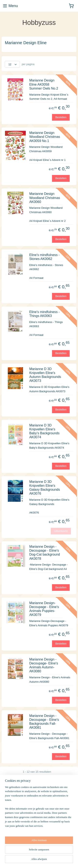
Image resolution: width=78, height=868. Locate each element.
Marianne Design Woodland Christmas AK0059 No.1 (45, 137)
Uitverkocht (61, 531)
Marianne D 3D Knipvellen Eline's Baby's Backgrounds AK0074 (44, 431)
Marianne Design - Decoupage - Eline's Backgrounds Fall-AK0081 (44, 722)
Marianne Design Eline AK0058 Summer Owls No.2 (44, 84)
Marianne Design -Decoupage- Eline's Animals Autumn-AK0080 (44, 665)
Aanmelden (15, 834)
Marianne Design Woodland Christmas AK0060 (45, 198)
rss (58, 860)
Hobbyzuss (12, 847)
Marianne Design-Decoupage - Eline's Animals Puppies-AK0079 (44, 609)
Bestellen (61, 117)
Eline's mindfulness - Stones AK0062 (45, 257)
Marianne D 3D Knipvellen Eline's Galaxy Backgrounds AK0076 (45, 487)
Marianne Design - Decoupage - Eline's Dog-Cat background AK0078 (45, 553)
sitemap (51, 860)
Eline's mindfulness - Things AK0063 (45, 314)
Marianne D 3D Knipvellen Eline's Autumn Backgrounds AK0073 (45, 375)
